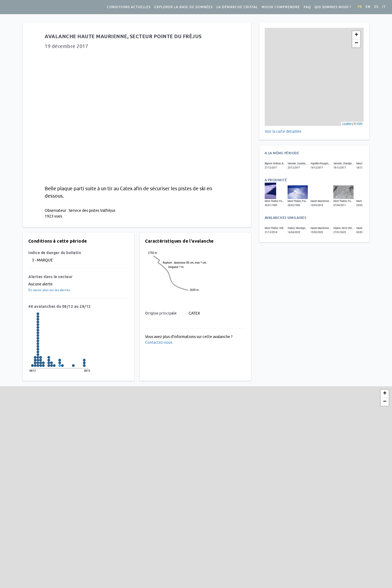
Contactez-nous (159, 342)
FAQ (307, 7)
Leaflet (347, 124)
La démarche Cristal (237, 7)
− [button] (356, 43)
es (376, 7)
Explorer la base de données (183, 7)
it (384, 7)
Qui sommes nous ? (333, 7)
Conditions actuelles (129, 7)
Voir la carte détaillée (283, 131)
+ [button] (356, 35)
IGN (360, 124)
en (368, 7)
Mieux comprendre (281, 7)
